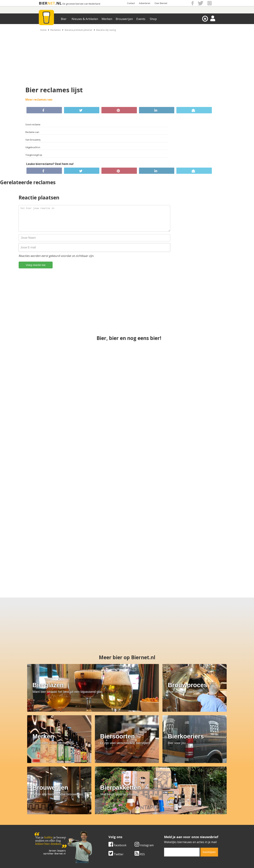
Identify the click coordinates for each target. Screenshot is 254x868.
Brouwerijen (124, 19)
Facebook (117, 782)
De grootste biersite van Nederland (81, 4)
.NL (58, 3)
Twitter (116, 791)
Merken (107, 19)
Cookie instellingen (47, 832)
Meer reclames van (39, 100)
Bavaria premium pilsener (79, 30)
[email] (182, 789)
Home (43, 30)
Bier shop (103, 828)
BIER (43, 3)
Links (161, 824)
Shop (153, 19)
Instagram (144, 782)
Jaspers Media (145, 865)
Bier (64, 19)
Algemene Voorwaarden (174, 816)
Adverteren (145, 3)
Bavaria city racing (106, 30)
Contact (131, 3)
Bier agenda (104, 832)
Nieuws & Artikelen (85, 19)
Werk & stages (44, 824)
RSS (140, 791)
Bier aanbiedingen (108, 820)
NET (51, 3)
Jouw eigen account (171, 828)
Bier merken (104, 816)
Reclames (56, 30)
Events (141, 19)
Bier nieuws (104, 824)
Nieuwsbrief (166, 832)
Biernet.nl (106, 865)
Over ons (40, 816)
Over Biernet (161, 3)
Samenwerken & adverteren (53, 828)
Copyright (164, 820)
